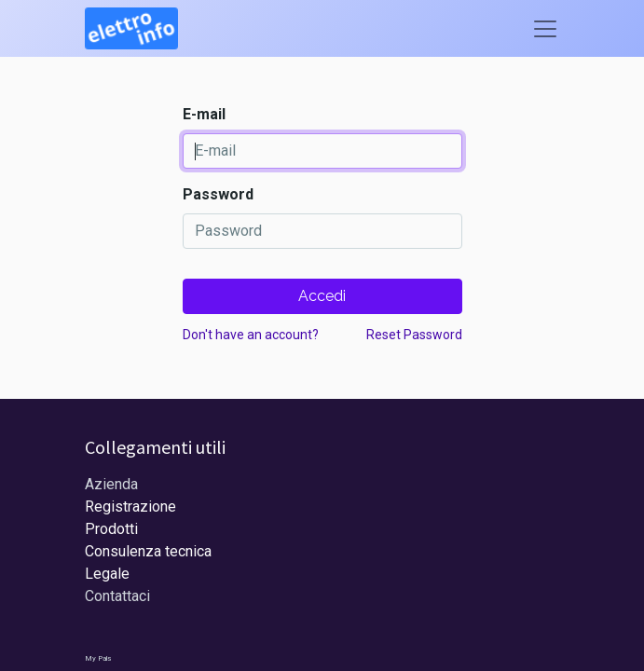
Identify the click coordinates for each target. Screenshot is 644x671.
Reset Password (414, 335)
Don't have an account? (251, 335)
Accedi (322, 296)
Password (218, 194)
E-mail (204, 114)
